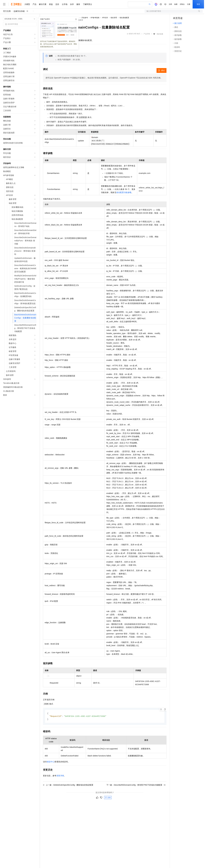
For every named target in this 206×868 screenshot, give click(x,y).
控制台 (182, 4)
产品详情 (147, 34)
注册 (189, 4)
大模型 (27, 4)
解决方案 (43, 4)
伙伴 (72, 4)
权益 (51, 4)
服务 (78, 4)
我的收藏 (160, 34)
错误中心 (51, 762)
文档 (170, 4)
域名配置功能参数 (124, 192)
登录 (198, 4)
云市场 (65, 4)
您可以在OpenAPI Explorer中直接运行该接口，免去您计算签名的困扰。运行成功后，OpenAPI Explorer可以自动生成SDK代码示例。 (104, 78)
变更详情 (60, 776)
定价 (57, 4)
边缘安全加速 (19, 11)
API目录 (105, 18)
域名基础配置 (124, 18)
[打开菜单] (4, 4)
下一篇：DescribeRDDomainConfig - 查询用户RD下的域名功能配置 (136, 785)
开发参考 (85, 18)
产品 (34, 4)
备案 (176, 4)
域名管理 (114, 18)
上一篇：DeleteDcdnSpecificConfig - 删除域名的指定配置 (68, 785)
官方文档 (7, 11)
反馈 (108, 798)
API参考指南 (95, 18)
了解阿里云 (87, 4)
